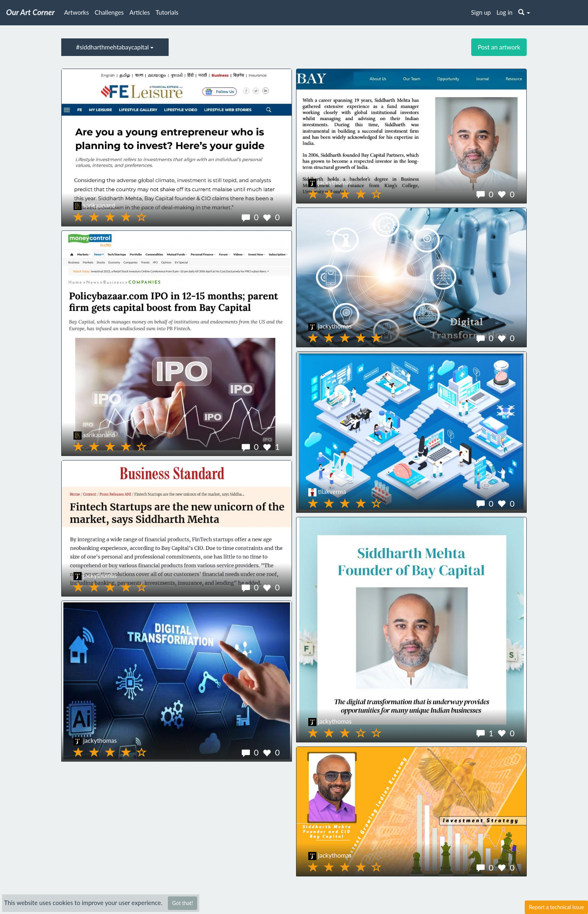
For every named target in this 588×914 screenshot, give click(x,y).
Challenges (109, 12)
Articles (140, 12)
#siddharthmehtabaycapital (115, 47)
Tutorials (167, 12)
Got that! (182, 903)
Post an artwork (499, 47)
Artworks (77, 12)
